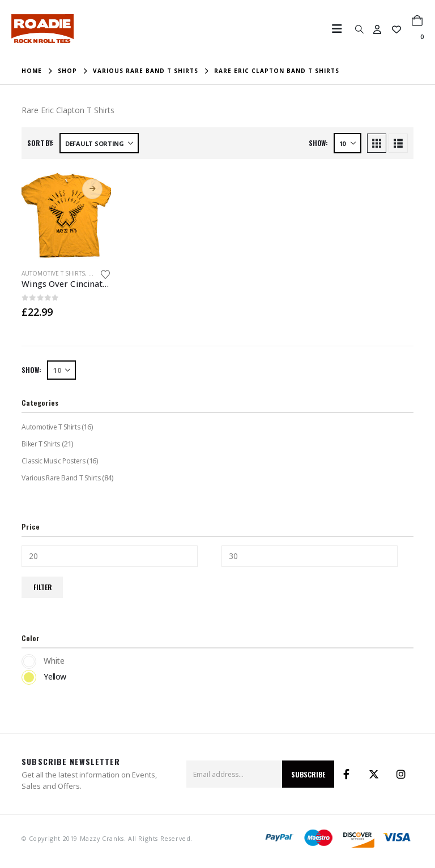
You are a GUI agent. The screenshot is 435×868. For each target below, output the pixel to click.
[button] (340, 29)
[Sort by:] (99, 143)
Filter (42, 587)
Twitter (374, 774)
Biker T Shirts (40, 444)
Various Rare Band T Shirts (61, 478)
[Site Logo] (42, 29)
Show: (318, 143)
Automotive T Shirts (53, 273)
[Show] (347, 143)
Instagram (401, 774)
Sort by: (40, 143)
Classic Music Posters (53, 461)
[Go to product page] (66, 215)
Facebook (347, 774)
